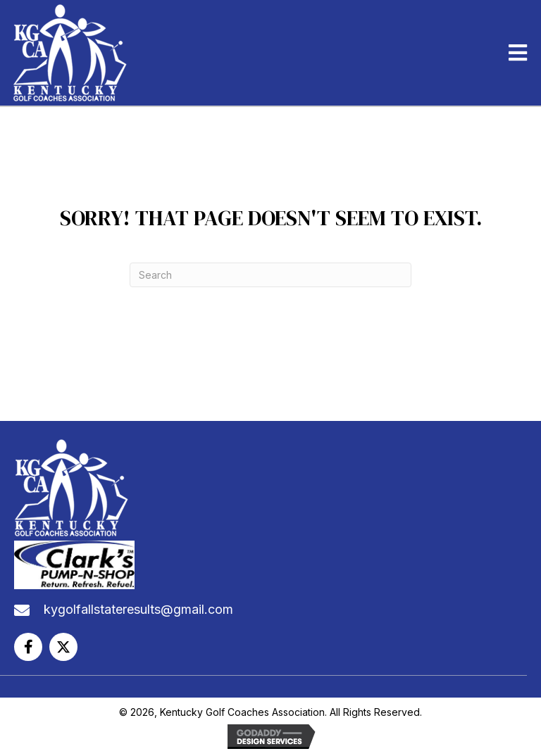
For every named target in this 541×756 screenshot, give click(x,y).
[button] (28, 647)
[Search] (270, 275)
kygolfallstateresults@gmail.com (138, 609)
